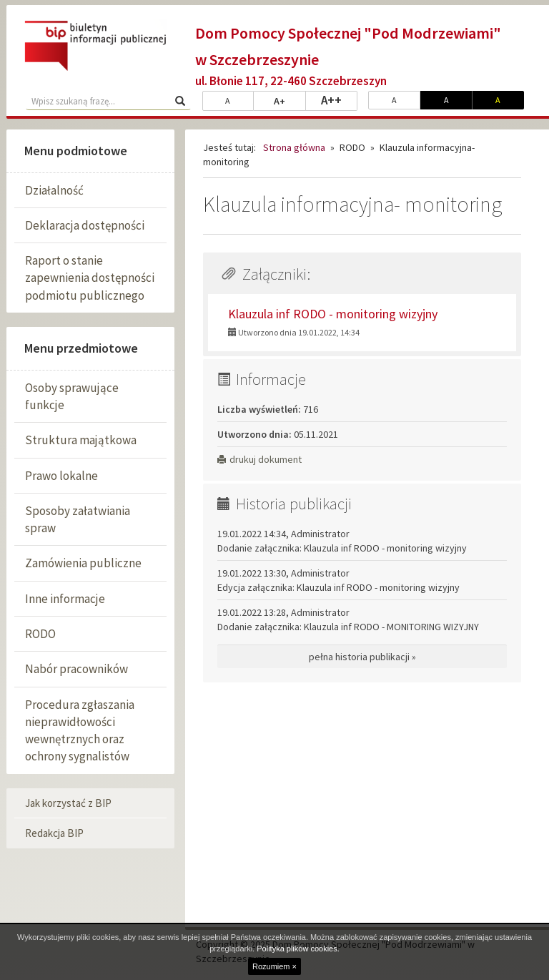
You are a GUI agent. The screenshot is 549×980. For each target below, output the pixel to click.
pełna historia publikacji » (362, 657)
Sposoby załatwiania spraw (78, 519)
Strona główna (294, 147)
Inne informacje (65, 599)
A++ (339, 99)
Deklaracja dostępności (85, 225)
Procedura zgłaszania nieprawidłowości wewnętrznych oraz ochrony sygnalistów (80, 731)
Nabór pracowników (76, 669)
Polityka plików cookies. (298, 949)
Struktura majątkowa (81, 440)
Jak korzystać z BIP (68, 803)
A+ (290, 100)
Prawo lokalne (61, 476)
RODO (40, 634)
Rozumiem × (274, 966)
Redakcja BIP (54, 833)
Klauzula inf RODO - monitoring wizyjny (333, 314)
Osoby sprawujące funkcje (72, 396)
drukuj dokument (259, 459)
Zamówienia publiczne (83, 563)
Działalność (54, 190)
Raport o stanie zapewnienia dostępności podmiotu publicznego (90, 278)
